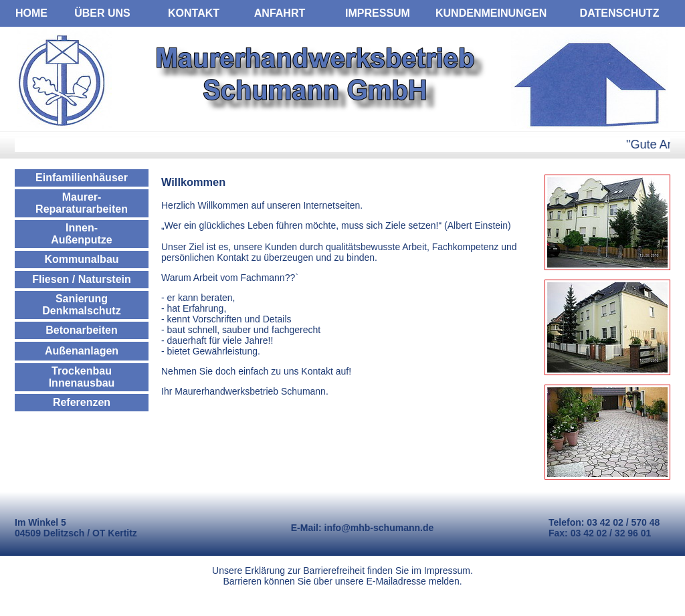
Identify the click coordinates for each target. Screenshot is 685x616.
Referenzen (82, 402)
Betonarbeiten (82, 330)
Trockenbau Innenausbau (82, 377)
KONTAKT (194, 13)
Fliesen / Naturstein (82, 279)
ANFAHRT (280, 13)
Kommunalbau (81, 259)
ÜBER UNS (102, 13)
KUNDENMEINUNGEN (491, 13)
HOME (31, 13)
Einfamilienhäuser (82, 178)
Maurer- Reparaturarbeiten (82, 203)
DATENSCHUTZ (620, 13)
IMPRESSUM (378, 13)
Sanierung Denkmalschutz (81, 305)
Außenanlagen (82, 351)
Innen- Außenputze (82, 234)
